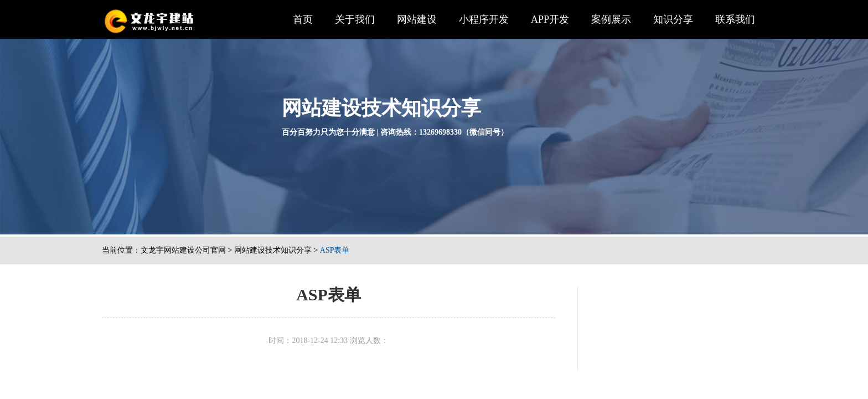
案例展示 (611, 19)
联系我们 (735, 19)
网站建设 (417, 19)
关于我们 (355, 19)
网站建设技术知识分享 (273, 250)
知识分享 (673, 19)
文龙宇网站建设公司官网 (183, 250)
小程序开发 (484, 19)
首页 (303, 19)
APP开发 (550, 19)
